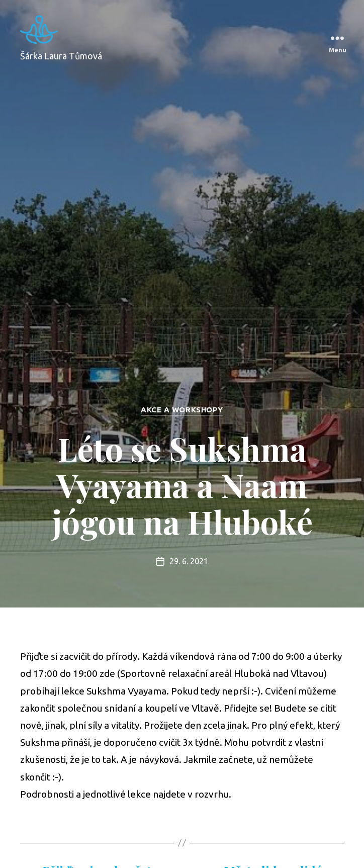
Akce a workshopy (182, 410)
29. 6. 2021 (189, 561)
